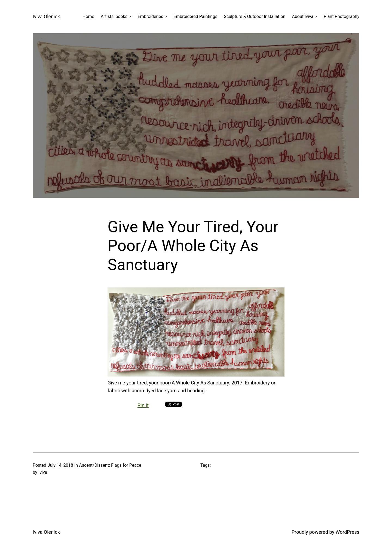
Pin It (143, 405)
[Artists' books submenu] (130, 17)
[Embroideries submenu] (166, 17)
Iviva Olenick (46, 16)
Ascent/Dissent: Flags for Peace (110, 465)
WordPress (347, 532)
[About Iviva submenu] (316, 17)
